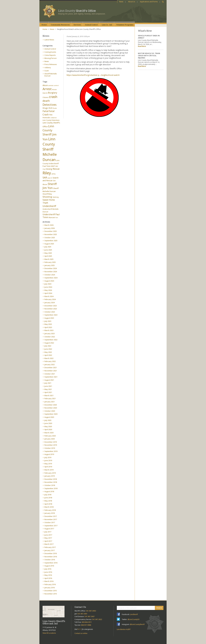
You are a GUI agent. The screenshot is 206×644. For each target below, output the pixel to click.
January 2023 (50, 333)
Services (77, 25)
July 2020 (48, 420)
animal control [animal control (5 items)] (53, 85)
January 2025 (50, 265)
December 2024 (51, 268)
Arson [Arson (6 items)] (54, 89)
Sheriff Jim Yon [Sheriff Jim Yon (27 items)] (50, 186)
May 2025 (48, 253)
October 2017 (50, 522)
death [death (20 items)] (46, 101)
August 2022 (49, 343)
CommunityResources (60, 25)
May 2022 (48, 352)
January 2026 (50, 228)
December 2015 (51, 591)
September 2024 (51, 278)
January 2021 (50, 402)
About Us (132, 2)
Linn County (77, 11)
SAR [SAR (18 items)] (45, 177)
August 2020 (49, 417)
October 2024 (50, 275)
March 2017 (49, 544)
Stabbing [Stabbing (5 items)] (56, 197)
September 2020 (51, 414)
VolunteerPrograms (125, 25)
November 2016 (51, 557)
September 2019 (51, 451)
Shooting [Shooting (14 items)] (47, 197)
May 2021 (48, 389)
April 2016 (48, 578)
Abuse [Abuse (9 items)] (45, 85)
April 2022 (48, 355)
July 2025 (48, 247)
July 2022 (48, 346)
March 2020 (49, 433)
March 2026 (49, 225)
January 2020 (50, 439)
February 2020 (50, 436)
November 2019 (51, 445)
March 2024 (49, 296)
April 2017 (48, 541)
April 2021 (48, 392)
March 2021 (49, 395)
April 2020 (48, 429)
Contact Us (80, 607)
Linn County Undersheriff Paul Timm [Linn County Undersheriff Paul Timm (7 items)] (51, 163)
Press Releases (51, 64)
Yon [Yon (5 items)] (57, 218)
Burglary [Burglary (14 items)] (53, 93)
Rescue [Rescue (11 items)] (56, 169)
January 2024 (50, 303)
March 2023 (49, 330)
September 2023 (51, 315)
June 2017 (48, 535)
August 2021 (49, 380)
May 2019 (48, 464)
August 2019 (49, 454)
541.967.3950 (91, 611)
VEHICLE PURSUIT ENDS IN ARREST (149, 37)
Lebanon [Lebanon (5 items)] (54, 118)
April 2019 (48, 467)
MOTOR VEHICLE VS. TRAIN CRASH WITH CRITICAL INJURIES (149, 56)
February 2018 (50, 510)
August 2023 (49, 318)
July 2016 (48, 569)
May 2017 (48, 538)
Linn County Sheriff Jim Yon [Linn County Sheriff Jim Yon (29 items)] (50, 133)
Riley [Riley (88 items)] (47, 173)
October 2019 (50, 448)
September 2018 (51, 488)
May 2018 (48, 501)
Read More (142, 46)
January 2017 (50, 550)
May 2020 (48, 426)
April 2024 (48, 293)
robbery (48, 67)
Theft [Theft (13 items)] (45, 203)
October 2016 (50, 560)
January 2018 (50, 513)
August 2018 (49, 491)
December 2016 (51, 553)
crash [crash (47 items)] (53, 97)
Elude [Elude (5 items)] (55, 108)
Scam (47, 71)
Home (44, 25)
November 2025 (51, 234)
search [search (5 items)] (50, 178)
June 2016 (48, 572)
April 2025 (48, 256)
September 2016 (51, 563)
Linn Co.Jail (107, 25)
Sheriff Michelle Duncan (51, 75)
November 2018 (51, 482)
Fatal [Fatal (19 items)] (46, 111)
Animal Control (50, 49)
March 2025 (49, 259)
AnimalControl (91, 25)
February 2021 (50, 398)
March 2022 (49, 358)
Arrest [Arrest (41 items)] (47, 89)
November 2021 (51, 371)
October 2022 (50, 337)
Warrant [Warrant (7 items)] (52, 217)
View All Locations (49, 633)
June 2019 (48, 460)
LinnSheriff (134, 614)
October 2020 (50, 411)
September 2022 (51, 340)
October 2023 (50, 312)
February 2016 (50, 584)
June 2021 (48, 386)
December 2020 (51, 405)
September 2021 (51, 377)
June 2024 (48, 287)
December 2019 (51, 442)
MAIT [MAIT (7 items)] (53, 166)
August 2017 (49, 529)
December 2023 (51, 306)
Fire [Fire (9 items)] (51, 115)
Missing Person (51, 58)
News (121, 2)
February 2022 (50, 361)
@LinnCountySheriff (137, 624)
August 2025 (49, 244)
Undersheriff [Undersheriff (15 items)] (49, 206)
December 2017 (51, 516)
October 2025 (50, 238)
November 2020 (51, 408)
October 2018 (50, 485)
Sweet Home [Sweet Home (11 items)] (49, 200)
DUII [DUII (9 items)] (50, 108)
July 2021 (48, 383)
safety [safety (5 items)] (53, 174)
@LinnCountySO (134, 619)
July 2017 (48, 532)
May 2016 (48, 575)
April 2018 (48, 504)
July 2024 (48, 284)
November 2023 (51, 309)
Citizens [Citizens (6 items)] (46, 97)
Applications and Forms (149, 2)
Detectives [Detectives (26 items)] (50, 105)
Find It (159, 608)
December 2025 (51, 231)
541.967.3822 (97, 619)
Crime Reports (50, 55)
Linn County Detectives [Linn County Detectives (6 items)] (51, 120)
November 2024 (51, 272)
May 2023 (48, 324)
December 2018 (51, 479)
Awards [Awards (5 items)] (45, 93)
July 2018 (48, 495)
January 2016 (50, 588)
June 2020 (48, 423)
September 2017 (51, 526)
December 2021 (51, 367)
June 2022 (48, 349)
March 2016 (49, 581)
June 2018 (48, 498)
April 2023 (48, 327)
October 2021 (50, 374)
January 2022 (50, 364)
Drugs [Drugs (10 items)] (45, 108)
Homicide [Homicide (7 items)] (46, 118)
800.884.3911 (87, 622)
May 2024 (48, 290)
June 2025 (48, 250)
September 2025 (51, 241)
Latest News (49, 40)
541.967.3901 (82, 614)
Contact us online (81, 633)
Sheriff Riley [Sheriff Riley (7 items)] (47, 194)
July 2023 (48, 321)
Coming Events (50, 52)
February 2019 (50, 473)
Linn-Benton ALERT (124, 629)
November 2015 (51, 594)
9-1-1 (80, 629)
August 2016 (49, 566)
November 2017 (51, 519)
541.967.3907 (90, 616)
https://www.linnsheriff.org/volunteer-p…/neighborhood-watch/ (93, 75)
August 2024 (49, 281)
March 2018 (49, 507)
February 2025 (50, 262)
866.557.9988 (86, 625)
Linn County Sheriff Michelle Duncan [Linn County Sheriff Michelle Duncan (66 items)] (50, 149)
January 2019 (50, 476)
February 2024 (50, 299)
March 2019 (49, 470)
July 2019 (48, 457)
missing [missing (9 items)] (49, 169)
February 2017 (50, 547)
